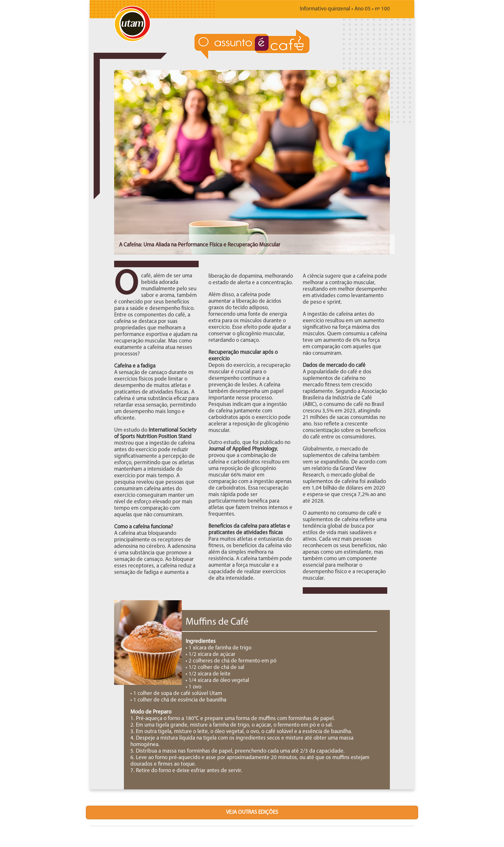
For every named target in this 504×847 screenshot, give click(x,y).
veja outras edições (252, 812)
